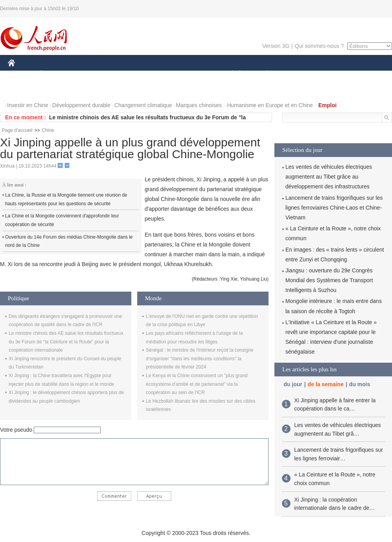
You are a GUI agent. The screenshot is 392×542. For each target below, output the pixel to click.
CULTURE (194, 74)
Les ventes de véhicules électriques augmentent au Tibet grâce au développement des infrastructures (329, 177)
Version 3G (276, 46)
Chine (48, 130)
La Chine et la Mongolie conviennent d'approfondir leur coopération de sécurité (62, 220)
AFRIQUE (124, 74)
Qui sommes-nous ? (319, 46)
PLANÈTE (263, 74)
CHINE (21, 74)
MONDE (91, 74)
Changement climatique (143, 105)
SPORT (295, 74)
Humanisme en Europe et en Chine (270, 105)
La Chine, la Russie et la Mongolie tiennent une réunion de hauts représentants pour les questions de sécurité (66, 199)
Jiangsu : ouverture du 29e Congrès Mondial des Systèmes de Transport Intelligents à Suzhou (329, 280)
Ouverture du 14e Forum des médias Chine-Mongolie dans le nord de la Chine (69, 241)
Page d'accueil (17, 130)
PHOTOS (24, 90)
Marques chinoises (199, 105)
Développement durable (81, 105)
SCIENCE (159, 74)
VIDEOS (55, 90)
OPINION (365, 74)
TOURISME (328, 74)
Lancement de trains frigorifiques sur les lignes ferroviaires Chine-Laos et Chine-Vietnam (334, 208)
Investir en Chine (28, 105)
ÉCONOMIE (55, 74)
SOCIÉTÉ (229, 74)
